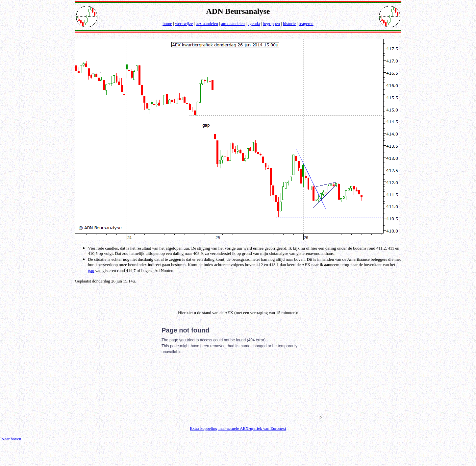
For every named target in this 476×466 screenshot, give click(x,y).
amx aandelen (233, 24)
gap (91, 270)
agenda (254, 24)
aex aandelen (207, 24)
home (167, 24)
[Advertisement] (239, 294)
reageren (306, 24)
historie (289, 24)
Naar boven (11, 439)
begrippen (271, 24)
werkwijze (184, 24)
